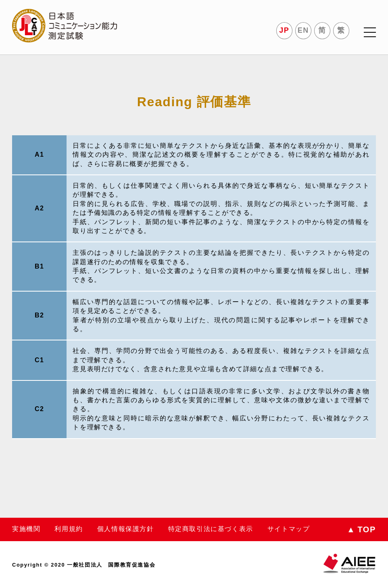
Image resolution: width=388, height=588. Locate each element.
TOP (361, 529)
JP (284, 30)
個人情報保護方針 (126, 529)
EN (303, 30)
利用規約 (69, 529)
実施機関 (26, 529)
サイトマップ (289, 529)
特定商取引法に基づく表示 (211, 529)
